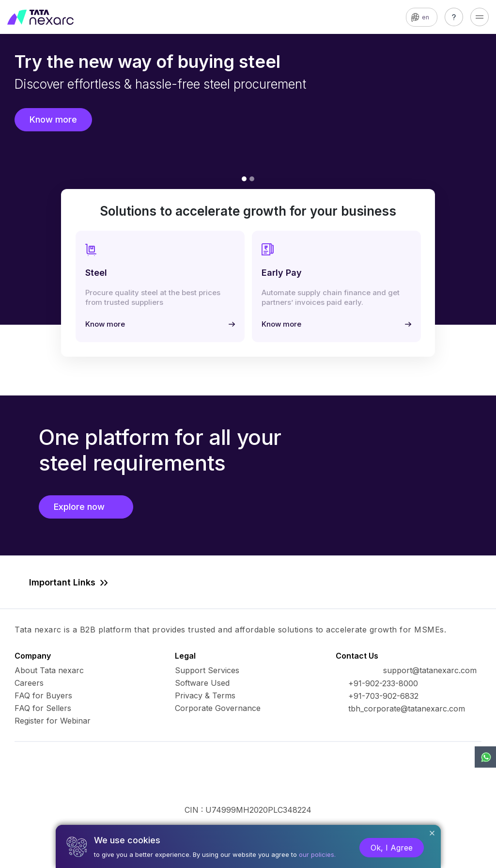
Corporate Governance (218, 708)
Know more (53, 119)
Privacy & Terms (205, 695)
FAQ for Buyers (43, 695)
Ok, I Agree (392, 848)
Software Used (202, 683)
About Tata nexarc (49, 670)
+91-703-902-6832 (383, 696)
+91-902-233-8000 (383, 683)
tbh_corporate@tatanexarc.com (407, 709)
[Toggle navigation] (480, 17)
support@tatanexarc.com (430, 670)
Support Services (207, 670)
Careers (29, 683)
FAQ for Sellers (43, 708)
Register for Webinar (53, 721)
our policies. (317, 854)
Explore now (86, 507)
